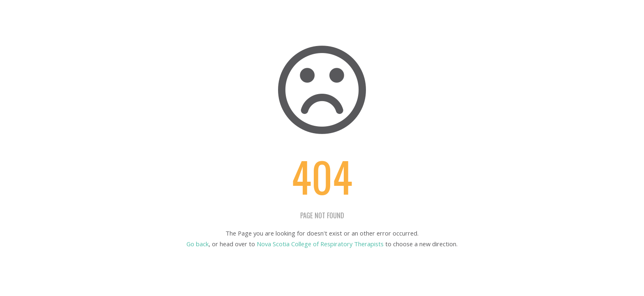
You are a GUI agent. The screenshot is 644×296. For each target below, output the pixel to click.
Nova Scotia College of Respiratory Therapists (320, 244)
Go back (198, 244)
